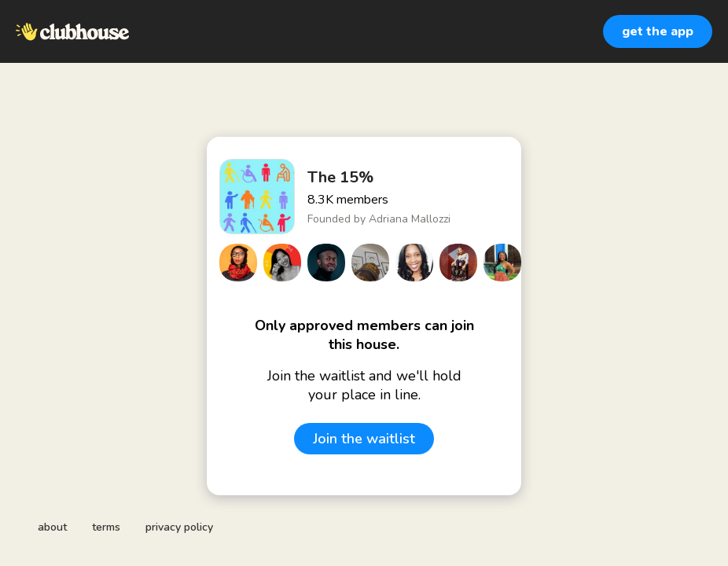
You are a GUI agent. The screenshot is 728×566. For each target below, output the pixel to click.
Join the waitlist (364, 439)
